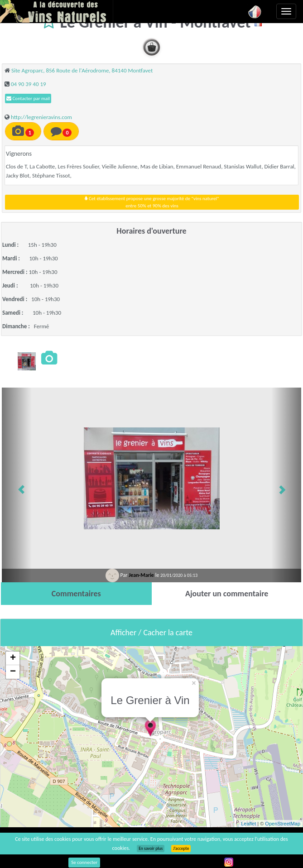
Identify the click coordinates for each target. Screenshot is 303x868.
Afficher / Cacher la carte (151, 633)
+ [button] (13, 658)
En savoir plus (151, 849)
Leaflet (248, 824)
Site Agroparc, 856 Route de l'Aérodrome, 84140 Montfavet (82, 70)
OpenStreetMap (283, 824)
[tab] (76, 594)
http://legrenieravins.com (41, 117)
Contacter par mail (28, 98)
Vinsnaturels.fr (57, 11)
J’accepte (181, 849)
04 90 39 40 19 (29, 84)
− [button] (13, 672)
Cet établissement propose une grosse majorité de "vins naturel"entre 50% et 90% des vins (152, 202)
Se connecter (84, 862)
